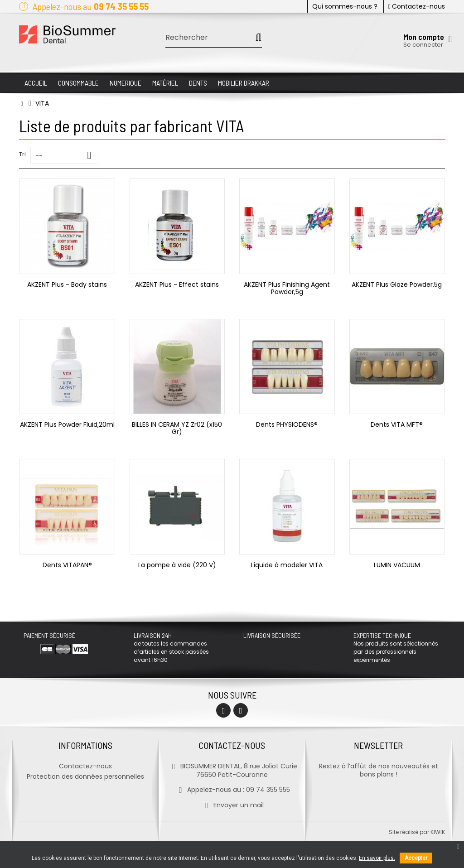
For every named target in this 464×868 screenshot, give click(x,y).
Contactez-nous (417, 6)
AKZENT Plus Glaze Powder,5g (397, 285)
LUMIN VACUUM (397, 565)
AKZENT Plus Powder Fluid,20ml (67, 424)
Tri (22, 154)
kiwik (438, 832)
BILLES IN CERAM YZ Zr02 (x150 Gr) (177, 428)
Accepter (416, 858)
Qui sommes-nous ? (345, 6)
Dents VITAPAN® (67, 565)
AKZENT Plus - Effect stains (177, 285)
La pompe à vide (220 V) (177, 565)
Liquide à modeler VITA (287, 565)
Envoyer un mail (232, 805)
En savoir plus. (377, 858)
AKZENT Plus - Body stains (67, 285)
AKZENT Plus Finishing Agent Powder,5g (287, 288)
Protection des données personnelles (85, 776)
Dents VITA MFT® (397, 424)
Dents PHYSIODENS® (287, 424)
